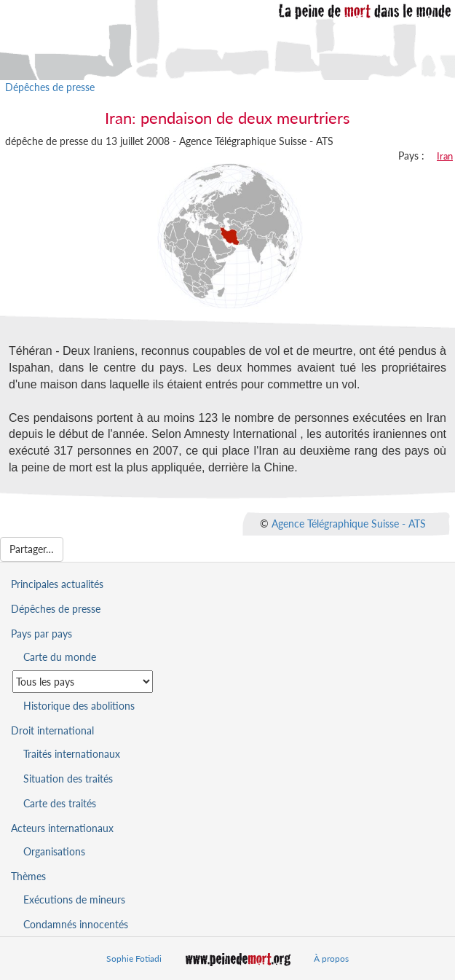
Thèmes (28, 876)
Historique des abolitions (79, 706)
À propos (331, 959)
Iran (445, 156)
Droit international (52, 730)
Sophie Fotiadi (134, 959)
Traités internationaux (72, 754)
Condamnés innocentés (76, 924)
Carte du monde (60, 657)
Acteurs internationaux (62, 828)
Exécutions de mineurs (74, 899)
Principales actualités (57, 584)
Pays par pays (41, 634)
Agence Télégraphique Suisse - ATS (349, 523)
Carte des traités (60, 803)
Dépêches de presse (50, 87)
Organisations (54, 851)
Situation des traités (68, 779)
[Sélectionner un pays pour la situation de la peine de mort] (83, 682)
